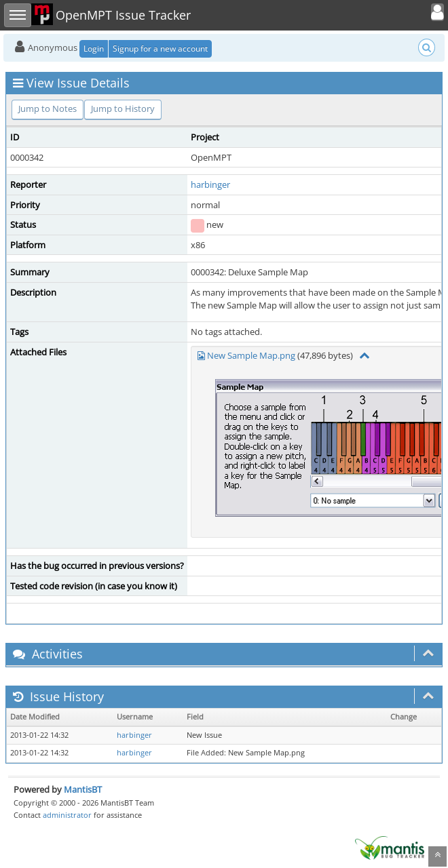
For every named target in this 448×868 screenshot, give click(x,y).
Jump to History (123, 108)
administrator (67, 815)
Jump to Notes (48, 108)
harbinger (210, 184)
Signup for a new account (160, 48)
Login (94, 48)
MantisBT (83, 789)
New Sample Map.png (251, 355)
